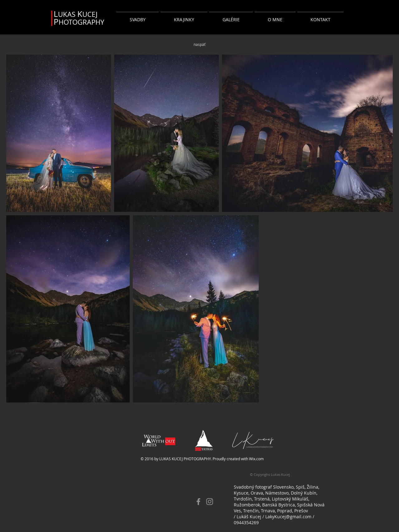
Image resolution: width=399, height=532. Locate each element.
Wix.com (256, 459)
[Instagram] (210, 502)
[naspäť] (199, 44)
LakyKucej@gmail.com (288, 517)
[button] (137, 17)
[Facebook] (198, 502)
